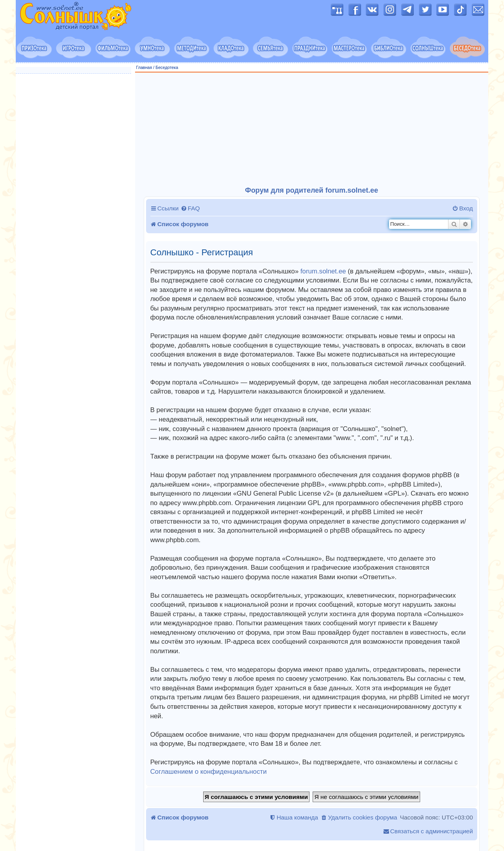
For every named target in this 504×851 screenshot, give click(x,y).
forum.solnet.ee (323, 271)
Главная (144, 67)
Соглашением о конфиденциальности (209, 772)
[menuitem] (190, 208)
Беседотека (167, 67)
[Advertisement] (312, 130)
